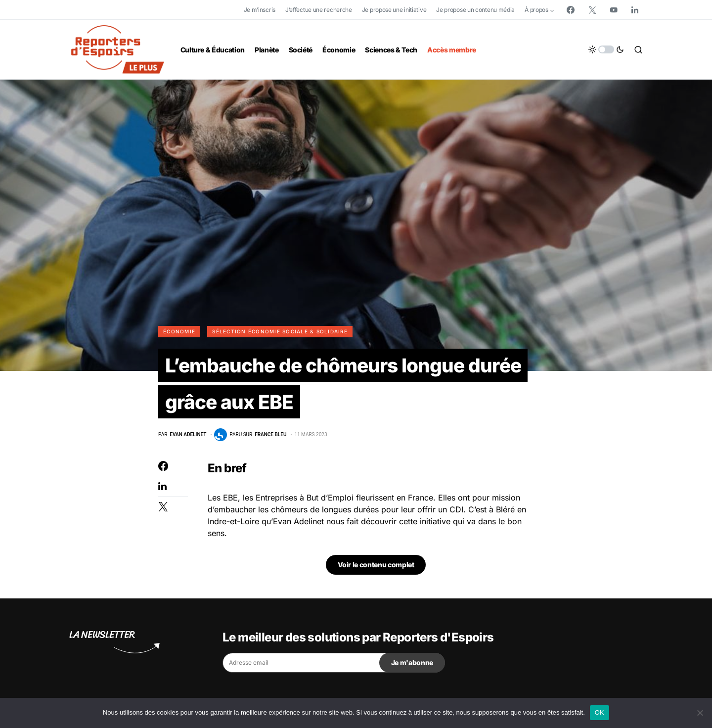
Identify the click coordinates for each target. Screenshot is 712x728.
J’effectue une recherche (319, 10)
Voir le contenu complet (376, 567)
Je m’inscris (260, 10)
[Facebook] (571, 10)
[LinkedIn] (635, 10)
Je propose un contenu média (475, 10)
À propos (536, 10)
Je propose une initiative (394, 10)
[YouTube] (614, 10)
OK (600, 712)
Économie (179, 331)
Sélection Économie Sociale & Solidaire (280, 331)
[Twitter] (592, 10)
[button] (606, 49)
